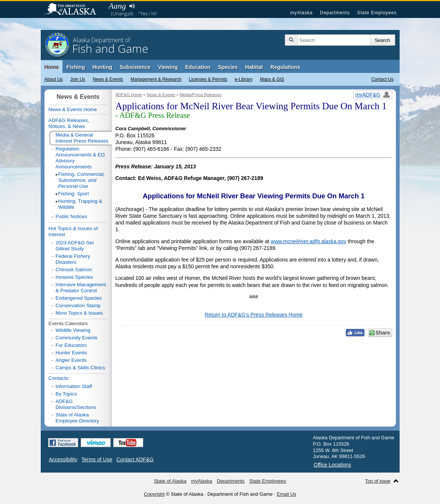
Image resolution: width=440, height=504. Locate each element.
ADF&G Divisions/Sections (76, 404)
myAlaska (301, 13)
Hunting (102, 67)
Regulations (285, 67)
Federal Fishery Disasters (73, 259)
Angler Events (71, 360)
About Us (54, 79)
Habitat (254, 67)
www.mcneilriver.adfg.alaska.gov (308, 241)
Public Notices (71, 216)
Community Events (77, 338)
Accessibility (63, 459)
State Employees (377, 13)
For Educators (71, 345)
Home (52, 67)
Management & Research (156, 79)
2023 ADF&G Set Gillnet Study (75, 246)
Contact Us (382, 79)
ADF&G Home (129, 95)
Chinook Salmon (74, 270)
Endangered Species (79, 298)
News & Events (108, 79)
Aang (117, 6)
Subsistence (135, 67)
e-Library (244, 79)
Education (198, 67)
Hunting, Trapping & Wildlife (80, 204)
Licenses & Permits (208, 79)
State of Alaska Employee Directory (77, 418)
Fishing (76, 67)
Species (228, 67)
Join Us (78, 79)
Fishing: (82, 180)
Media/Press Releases (201, 95)
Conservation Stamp (78, 306)
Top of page (378, 481)
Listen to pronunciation (132, 6)
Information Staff (74, 386)
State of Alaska (74, 10)
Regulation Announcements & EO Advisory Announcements (80, 158)
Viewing (168, 67)
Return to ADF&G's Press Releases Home (254, 315)
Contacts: (59, 378)
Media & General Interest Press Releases (82, 138)
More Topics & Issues (79, 313)
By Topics (66, 394)
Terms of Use (97, 459)
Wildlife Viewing (73, 330)
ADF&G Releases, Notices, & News (69, 123)
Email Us (286, 494)
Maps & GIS (272, 79)
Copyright (154, 494)
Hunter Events (71, 353)
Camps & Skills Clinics (81, 368)
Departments (335, 13)
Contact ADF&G (135, 459)
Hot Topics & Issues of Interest (73, 231)
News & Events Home (73, 109)
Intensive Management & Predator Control (81, 288)
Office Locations (332, 465)
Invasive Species (74, 277)
